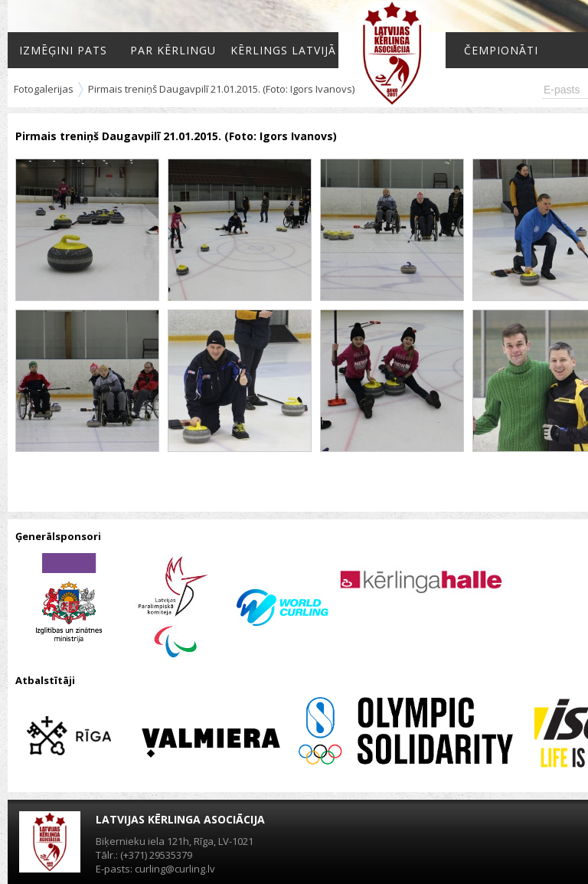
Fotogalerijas (44, 89)
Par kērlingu (173, 50)
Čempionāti (501, 50)
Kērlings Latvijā (283, 50)
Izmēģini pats (63, 50)
